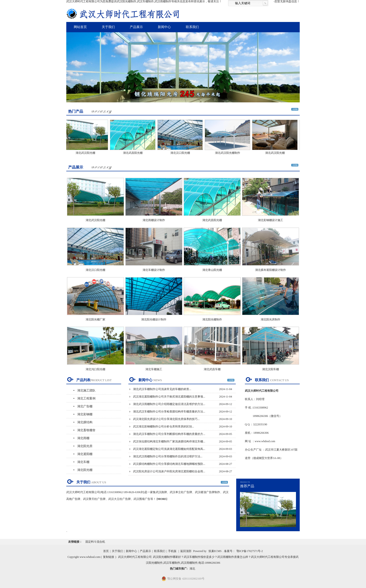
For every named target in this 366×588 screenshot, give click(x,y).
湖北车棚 (83, 462)
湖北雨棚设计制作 (154, 220)
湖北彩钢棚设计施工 (271, 220)
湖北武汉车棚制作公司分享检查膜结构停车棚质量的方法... (169, 412)
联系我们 (192, 27)
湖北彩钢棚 (85, 414)
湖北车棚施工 (154, 369)
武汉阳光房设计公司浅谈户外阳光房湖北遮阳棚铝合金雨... (169, 471)
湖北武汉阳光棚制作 (229, 153)
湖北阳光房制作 (271, 319)
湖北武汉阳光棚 (87, 153)
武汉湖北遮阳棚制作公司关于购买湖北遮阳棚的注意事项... (169, 397)
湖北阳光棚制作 (212, 319)
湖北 (192, 569)
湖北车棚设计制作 (154, 270)
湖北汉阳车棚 (271, 369)
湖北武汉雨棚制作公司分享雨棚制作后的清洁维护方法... (168, 456)
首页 (106, 551)
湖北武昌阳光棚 (134, 153)
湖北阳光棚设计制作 (154, 319)
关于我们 (108, 27)
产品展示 (136, 27)
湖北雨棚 (83, 438)
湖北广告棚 (85, 406)
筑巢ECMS (215, 551)
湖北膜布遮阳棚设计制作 (271, 270)
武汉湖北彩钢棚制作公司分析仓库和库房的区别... (164, 427)
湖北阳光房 (85, 446)
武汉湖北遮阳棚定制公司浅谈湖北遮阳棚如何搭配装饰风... (169, 449)
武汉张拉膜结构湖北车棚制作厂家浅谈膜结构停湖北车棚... (169, 441)
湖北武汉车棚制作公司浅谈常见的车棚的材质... (162, 389)
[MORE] (162, 499)
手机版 (172, 551)
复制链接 (109, 557)
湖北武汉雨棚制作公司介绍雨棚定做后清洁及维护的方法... (169, 404)
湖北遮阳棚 (85, 454)
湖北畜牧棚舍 (86, 430)
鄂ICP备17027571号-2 (250, 551)
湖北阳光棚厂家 (95, 319)
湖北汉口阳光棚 (182, 153)
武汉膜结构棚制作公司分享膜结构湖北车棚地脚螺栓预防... (169, 464)
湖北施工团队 (86, 390)
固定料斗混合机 (95, 542)
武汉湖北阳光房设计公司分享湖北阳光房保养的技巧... (166, 419)
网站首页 (80, 27)
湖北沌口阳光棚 (95, 369)
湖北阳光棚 (85, 470)
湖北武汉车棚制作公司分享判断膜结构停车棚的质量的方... (169, 434)
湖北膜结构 (85, 422)
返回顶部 (186, 551)
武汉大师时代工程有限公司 (135, 557)
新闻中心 (164, 27)
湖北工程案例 (86, 398)
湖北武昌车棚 (212, 369)
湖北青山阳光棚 (212, 270)
